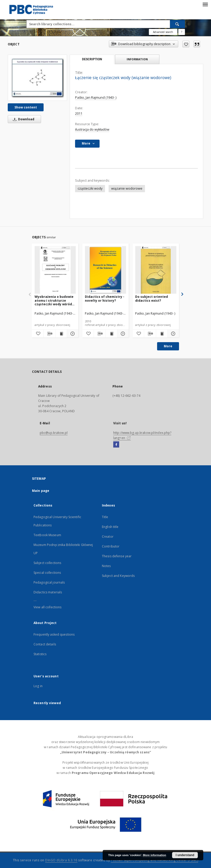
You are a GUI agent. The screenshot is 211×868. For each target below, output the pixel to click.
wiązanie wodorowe (127, 188)
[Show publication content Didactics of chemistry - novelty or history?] (111, 334)
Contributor (111, 546)
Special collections (47, 573)
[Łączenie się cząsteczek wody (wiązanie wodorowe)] (37, 78)
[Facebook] (116, 445)
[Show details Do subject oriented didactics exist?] (173, 334)
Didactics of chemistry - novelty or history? (105, 298)
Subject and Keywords (118, 576)
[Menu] (205, 4)
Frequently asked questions (54, 634)
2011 (79, 113)
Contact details (45, 644)
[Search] (177, 24)
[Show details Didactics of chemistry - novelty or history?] (122, 334)
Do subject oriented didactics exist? (152, 298)
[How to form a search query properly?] (182, 32)
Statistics (40, 654)
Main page (41, 491)
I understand (185, 855)
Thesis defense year (117, 556)
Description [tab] (92, 59)
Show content (26, 107)
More (168, 346)
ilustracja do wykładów (92, 129)
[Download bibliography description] (49, 334)
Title (105, 517)
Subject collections (47, 563)
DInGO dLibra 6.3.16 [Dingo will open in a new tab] (61, 860)
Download (23, 119)
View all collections (47, 607)
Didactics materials (48, 592)
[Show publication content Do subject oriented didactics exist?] (162, 334)
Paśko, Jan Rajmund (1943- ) (96, 98)
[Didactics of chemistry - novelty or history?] (105, 270)
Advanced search (163, 32)
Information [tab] (137, 59)
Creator (108, 537)
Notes (106, 566)
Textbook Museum (47, 535)
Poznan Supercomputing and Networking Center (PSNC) (155, 860)
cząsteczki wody (90, 188)
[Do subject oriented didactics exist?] (156, 270)
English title (110, 527)
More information (155, 855)
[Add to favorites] (186, 44)
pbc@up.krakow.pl (54, 433)
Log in (38, 686)
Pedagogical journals (49, 582)
